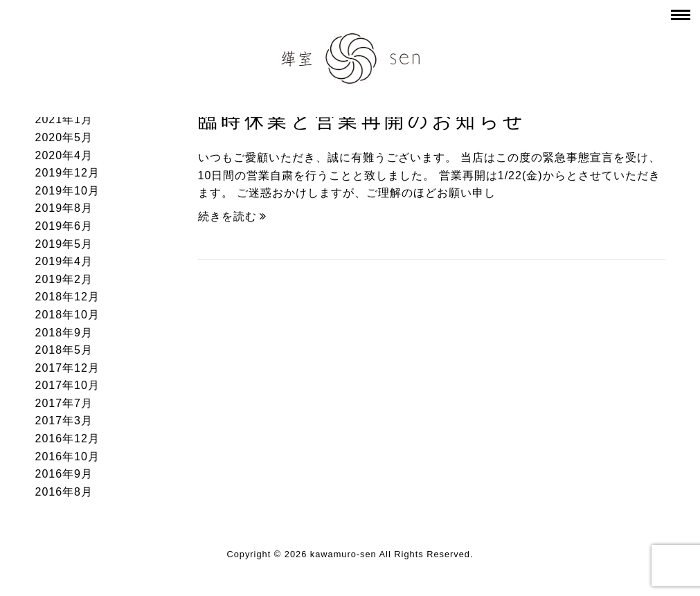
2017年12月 (68, 368)
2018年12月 (68, 297)
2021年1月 (64, 119)
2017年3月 (64, 421)
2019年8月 (64, 208)
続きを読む (232, 216)
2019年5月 (64, 244)
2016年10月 (68, 457)
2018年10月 (68, 315)
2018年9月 (64, 333)
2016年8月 (64, 492)
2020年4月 (64, 155)
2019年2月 (64, 279)
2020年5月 (64, 137)
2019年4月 (64, 261)
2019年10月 (68, 191)
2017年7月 (64, 403)
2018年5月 (64, 350)
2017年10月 (68, 385)
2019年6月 (64, 226)
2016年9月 (64, 474)
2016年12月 (68, 439)
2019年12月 (68, 173)
